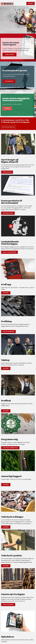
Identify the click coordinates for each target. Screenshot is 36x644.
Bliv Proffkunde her (8, 127)
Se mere (7, 108)
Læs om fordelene (8, 332)
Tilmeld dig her (9, 54)
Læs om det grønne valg (10, 448)
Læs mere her (9, 81)
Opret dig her (7, 172)
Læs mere (6, 293)
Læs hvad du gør (8, 213)
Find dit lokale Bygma (9, 252)
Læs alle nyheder (8, 605)
